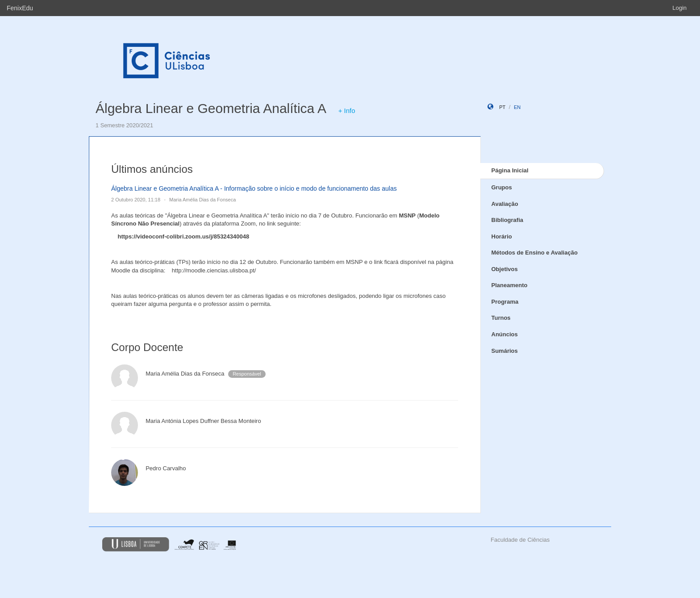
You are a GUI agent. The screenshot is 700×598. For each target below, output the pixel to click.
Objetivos (505, 269)
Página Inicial (510, 170)
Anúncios (505, 334)
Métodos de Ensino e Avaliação (535, 253)
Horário (502, 236)
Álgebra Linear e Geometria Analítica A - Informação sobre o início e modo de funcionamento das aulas (254, 188)
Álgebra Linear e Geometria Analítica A (210, 108)
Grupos (502, 187)
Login (679, 8)
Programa (505, 302)
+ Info (347, 111)
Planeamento (510, 285)
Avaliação (505, 204)
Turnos (501, 318)
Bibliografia (508, 220)
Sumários (505, 351)
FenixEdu (20, 8)
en (517, 107)
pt (502, 107)
